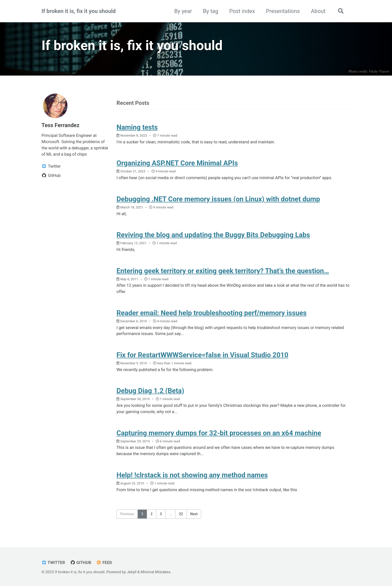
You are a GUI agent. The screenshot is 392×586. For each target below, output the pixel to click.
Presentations (283, 11)
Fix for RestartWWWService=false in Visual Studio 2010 (202, 355)
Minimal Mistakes (156, 572)
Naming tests (137, 127)
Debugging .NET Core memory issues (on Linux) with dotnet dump (218, 199)
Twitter (53, 563)
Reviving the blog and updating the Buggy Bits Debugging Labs (213, 235)
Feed (104, 563)
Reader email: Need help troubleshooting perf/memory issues (211, 313)
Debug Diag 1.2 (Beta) (150, 391)
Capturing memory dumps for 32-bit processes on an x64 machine (219, 433)
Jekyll (132, 572)
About (318, 11)
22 (181, 514)
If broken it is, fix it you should (79, 11)
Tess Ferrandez (60, 125)
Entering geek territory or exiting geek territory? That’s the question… (223, 271)
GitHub (81, 563)
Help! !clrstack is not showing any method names (192, 475)
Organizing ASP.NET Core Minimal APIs (177, 163)
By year (183, 11)
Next (194, 514)
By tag (211, 11)
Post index (242, 11)
